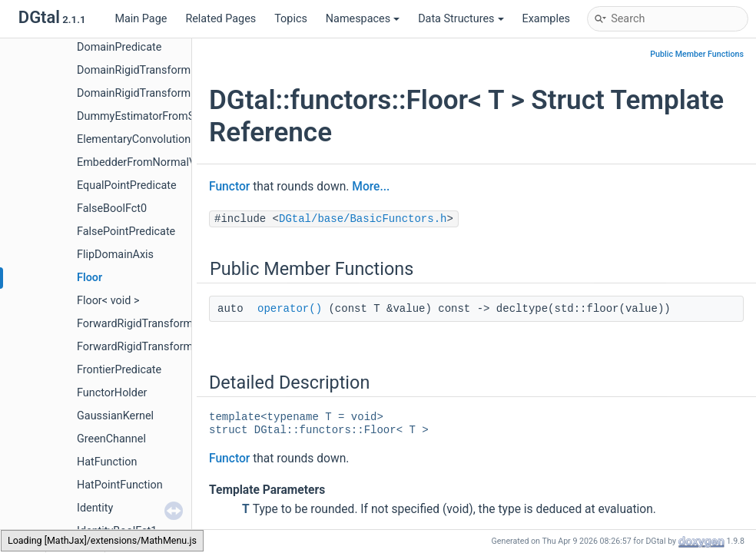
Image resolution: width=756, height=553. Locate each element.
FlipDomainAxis (115, 255)
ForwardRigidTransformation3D (154, 347)
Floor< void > (108, 301)
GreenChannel (111, 439)
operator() (290, 309)
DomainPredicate (119, 47)
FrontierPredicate (119, 370)
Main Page (141, 19)
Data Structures (461, 19)
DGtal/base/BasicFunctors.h (363, 219)
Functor (229, 187)
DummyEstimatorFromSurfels (150, 116)
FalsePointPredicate (126, 232)
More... (371, 187)
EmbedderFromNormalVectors (152, 162)
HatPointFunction (120, 485)
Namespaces (363, 19)
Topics (291, 19)
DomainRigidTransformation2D (153, 70)
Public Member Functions (697, 54)
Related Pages (220, 19)
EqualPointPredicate (127, 185)
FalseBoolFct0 (112, 209)
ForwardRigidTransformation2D (154, 324)
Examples (546, 19)
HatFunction (107, 462)
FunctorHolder (112, 393)
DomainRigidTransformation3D (153, 93)
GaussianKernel (115, 416)
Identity (95, 508)
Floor (90, 278)
